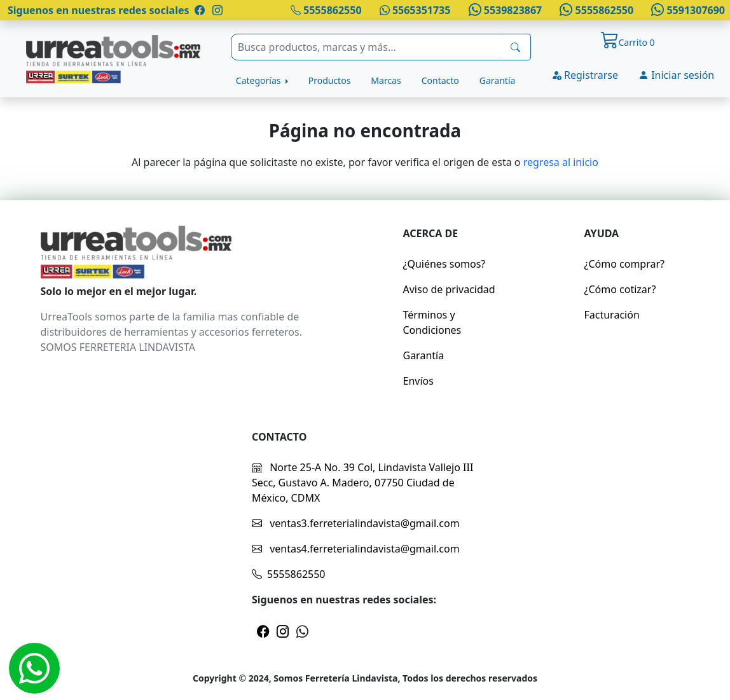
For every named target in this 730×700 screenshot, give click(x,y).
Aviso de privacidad (449, 289)
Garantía (498, 80)
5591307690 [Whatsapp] (687, 10)
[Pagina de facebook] (200, 10)
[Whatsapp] (34, 668)
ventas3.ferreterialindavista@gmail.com (356, 523)
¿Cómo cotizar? (620, 289)
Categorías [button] (259, 80)
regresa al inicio (561, 162)
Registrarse (585, 75)
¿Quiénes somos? (444, 264)
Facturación (612, 315)
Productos (330, 80)
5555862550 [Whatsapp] (595, 10)
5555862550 (326, 10)
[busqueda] (515, 47)
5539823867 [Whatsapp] (504, 10)
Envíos (418, 381)
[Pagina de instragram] (216, 10)
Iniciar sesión (676, 75)
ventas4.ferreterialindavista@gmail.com (356, 549)
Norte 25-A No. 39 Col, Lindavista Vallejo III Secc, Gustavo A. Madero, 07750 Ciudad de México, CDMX (362, 483)
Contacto (440, 80)
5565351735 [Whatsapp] (415, 10)
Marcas (386, 80)
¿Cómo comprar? (625, 264)
